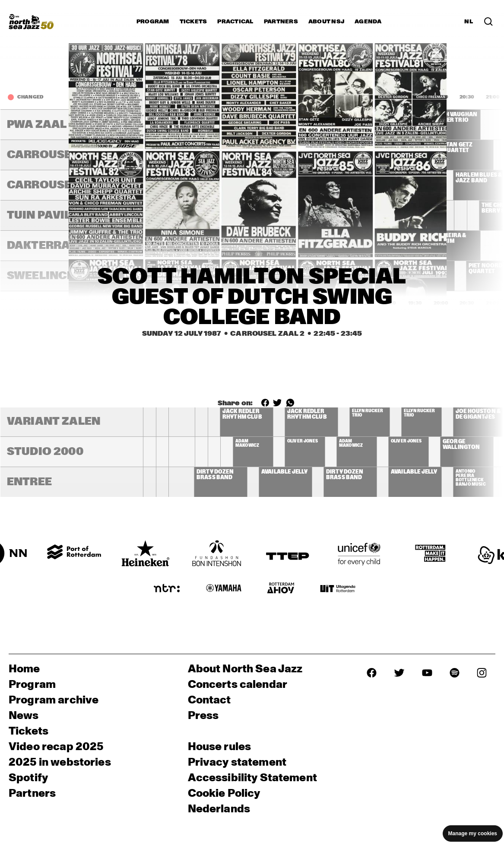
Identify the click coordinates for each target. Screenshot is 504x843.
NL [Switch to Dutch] (469, 22)
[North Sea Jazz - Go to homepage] (31, 22)
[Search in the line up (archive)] (488, 22)
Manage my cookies (473, 833)
